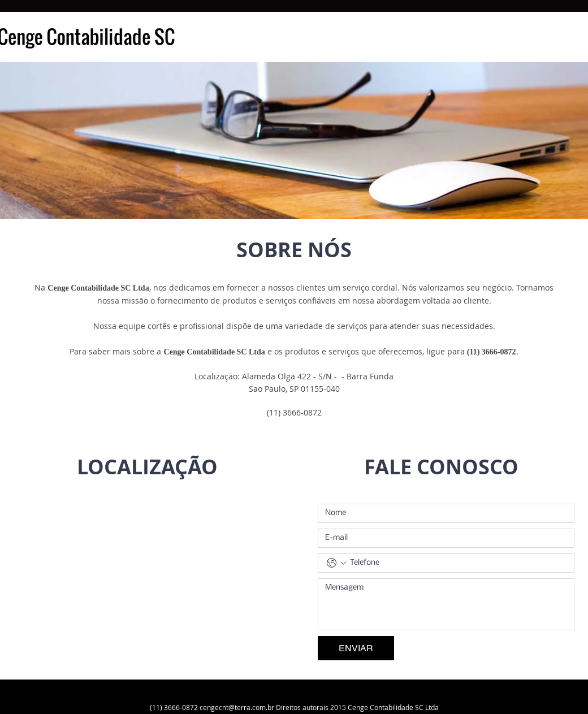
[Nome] (443, 513)
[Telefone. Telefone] (457, 563)
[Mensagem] (446, 604)
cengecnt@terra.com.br (237, 707)
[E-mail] (443, 538)
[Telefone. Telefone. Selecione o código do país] (336, 563)
